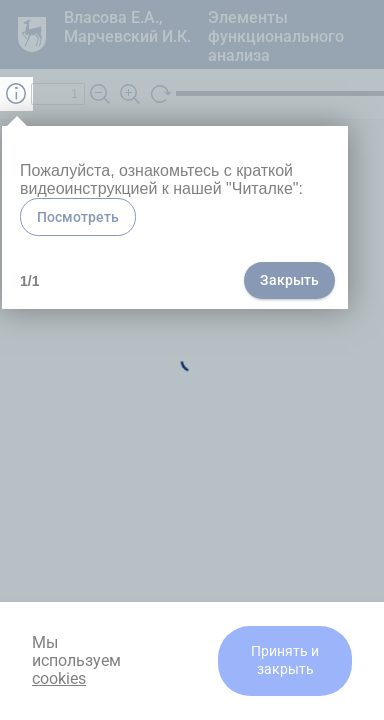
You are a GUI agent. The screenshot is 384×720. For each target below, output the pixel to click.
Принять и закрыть (285, 660)
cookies (59, 678)
